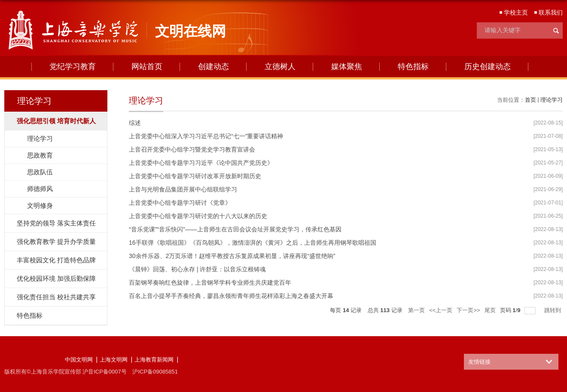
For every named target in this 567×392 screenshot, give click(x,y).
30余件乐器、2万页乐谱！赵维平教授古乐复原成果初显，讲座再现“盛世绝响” (232, 256)
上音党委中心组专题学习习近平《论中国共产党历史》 (201, 163)
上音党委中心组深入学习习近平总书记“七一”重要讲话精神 (206, 136)
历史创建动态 (488, 67)
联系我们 (551, 12)
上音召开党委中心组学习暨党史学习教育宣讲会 (192, 149)
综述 (135, 123)
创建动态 (213, 67)
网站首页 (147, 67)
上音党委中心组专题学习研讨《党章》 (180, 203)
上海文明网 (114, 360)
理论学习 (552, 100)
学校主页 (516, 12)
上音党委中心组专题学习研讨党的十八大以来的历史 (198, 216)
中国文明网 (79, 360)
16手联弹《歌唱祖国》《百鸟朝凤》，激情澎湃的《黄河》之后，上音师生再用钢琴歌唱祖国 (253, 243)
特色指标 (413, 67)
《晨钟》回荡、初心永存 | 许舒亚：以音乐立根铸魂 (197, 269)
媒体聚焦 (347, 67)
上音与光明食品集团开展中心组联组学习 (183, 189)
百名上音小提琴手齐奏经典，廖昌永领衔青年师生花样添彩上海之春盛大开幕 (231, 296)
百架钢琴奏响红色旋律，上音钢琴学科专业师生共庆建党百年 (210, 283)
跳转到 (553, 310)
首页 (530, 100)
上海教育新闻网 (154, 360)
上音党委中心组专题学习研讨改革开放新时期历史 (195, 176)
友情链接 (479, 362)
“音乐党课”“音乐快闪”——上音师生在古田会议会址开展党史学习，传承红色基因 (235, 229)
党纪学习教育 (73, 67)
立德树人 (280, 67)
